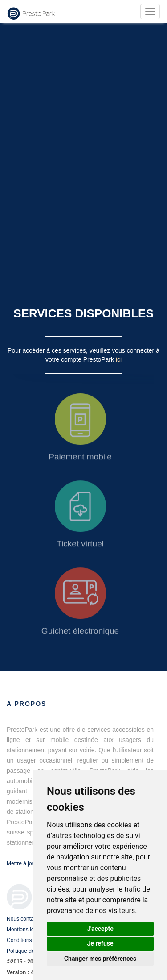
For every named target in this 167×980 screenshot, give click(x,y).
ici (119, 359)
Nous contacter (25, 919)
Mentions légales (27, 930)
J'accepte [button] (100, 929)
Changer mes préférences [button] (100, 959)
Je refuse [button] (100, 943)
